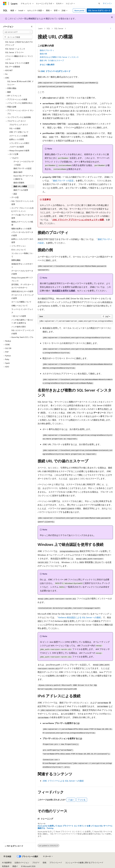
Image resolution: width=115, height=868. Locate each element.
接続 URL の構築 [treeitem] (20, 186)
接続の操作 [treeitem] (18, 172)
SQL (48, 28)
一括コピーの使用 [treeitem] (19, 316)
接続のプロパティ (47, 50)
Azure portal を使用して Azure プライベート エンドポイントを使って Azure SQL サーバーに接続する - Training (75, 827)
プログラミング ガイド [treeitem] (19, 125)
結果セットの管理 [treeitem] (17, 139)
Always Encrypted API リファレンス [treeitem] (22, 279)
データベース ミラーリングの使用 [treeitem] (23, 297)
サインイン (107, 3)
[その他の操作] (111, 29)
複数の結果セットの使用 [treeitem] (21, 229)
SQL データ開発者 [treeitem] (13, 67)
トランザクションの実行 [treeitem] (19, 143)
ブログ (35, 862)
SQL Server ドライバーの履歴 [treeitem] (17, 63)
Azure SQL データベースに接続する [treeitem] (23, 177)
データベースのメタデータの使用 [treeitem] (22, 272)
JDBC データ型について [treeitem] (19, 132)
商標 (14, 866)
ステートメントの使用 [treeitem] (18, 136)
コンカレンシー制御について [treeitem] (22, 255)
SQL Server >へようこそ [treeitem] (15, 49)
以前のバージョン (22, 862)
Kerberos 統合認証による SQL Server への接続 (80, 617)
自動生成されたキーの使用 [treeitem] (22, 291)
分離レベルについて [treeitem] (20, 306)
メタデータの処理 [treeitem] (17, 147)
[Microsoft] (5, 3)
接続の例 (43, 54)
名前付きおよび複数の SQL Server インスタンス (59, 57)
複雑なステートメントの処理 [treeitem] (22, 223)
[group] (75, 321)
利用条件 (6, 866)
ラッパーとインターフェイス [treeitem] (22, 311)
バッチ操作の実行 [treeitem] (19, 327)
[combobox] (18, 32)
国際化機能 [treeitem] (16, 260)
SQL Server (59, 28)
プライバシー (55, 862)
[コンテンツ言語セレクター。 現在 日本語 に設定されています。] (7, 856)
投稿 (44, 862)
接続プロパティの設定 (63, 180)
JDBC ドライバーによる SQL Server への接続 (63, 781)
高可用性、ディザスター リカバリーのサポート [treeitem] (23, 286)
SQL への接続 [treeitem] (15, 128)
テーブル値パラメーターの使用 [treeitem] (22, 216)
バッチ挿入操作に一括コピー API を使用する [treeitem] (22, 321)
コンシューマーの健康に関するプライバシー (83, 862)
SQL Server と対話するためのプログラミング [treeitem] (19, 43)
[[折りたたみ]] (32, 27)
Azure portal (79, 10)
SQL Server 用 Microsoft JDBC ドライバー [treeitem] (20, 83)
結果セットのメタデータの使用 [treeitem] (22, 241)
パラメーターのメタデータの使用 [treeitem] (22, 234)
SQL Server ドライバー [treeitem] (14, 52)
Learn (40, 28)
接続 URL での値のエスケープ (52, 60)
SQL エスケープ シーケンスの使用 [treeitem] (23, 332)
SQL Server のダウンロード (99, 10)
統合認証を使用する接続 (64, 291)
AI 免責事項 (7, 862)
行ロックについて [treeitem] (19, 250)
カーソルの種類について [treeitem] (21, 302)
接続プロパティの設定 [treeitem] (23, 168)
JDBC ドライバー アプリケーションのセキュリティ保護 (78, 220)
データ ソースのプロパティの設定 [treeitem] (24, 163)
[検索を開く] (99, 3)
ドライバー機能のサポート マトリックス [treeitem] (19, 58)
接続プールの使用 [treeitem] (21, 190)
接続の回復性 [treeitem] (19, 183)
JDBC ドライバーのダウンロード (55, 71)
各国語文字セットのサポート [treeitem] (22, 265)
